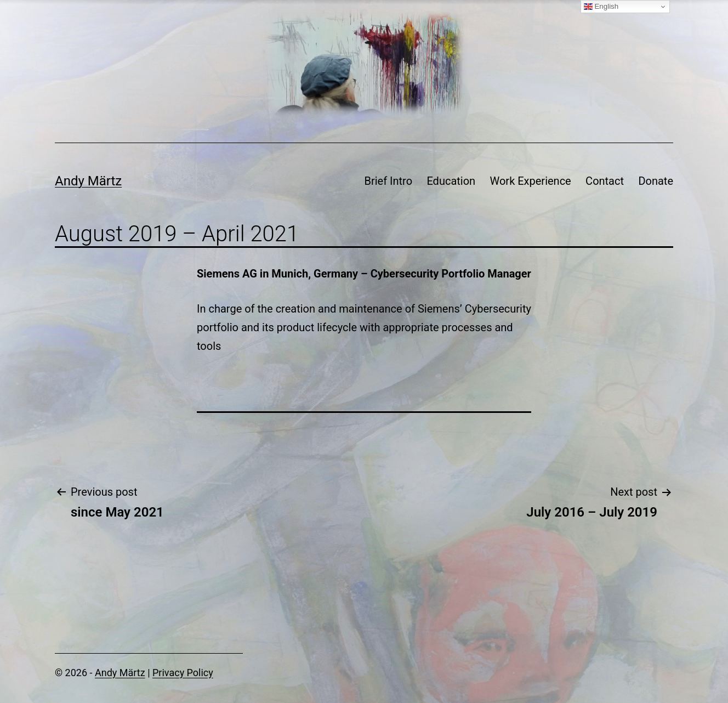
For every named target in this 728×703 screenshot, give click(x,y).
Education (451, 181)
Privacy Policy (183, 673)
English (601, 7)
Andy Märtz (88, 181)
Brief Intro (388, 181)
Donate (656, 181)
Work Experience (531, 181)
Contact (605, 181)
